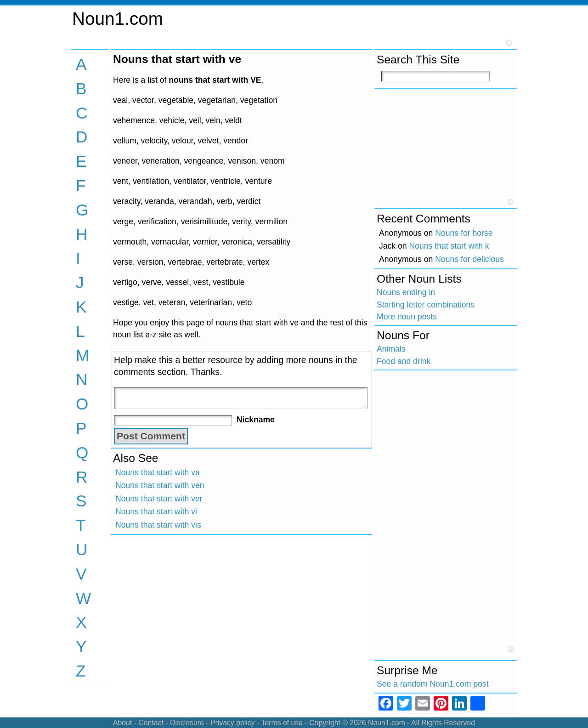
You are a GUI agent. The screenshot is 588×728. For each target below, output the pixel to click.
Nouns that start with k (449, 246)
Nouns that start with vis (158, 525)
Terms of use (282, 723)
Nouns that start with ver (159, 499)
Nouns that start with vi (156, 512)
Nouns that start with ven (160, 485)
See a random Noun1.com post (433, 684)
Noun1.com (118, 19)
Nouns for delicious (469, 259)
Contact (151, 723)
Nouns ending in (406, 292)
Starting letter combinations (426, 305)
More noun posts (407, 317)
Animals (391, 349)
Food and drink (404, 361)
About (122, 723)
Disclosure (187, 723)
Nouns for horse (464, 233)
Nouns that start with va (158, 472)
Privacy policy (233, 723)
